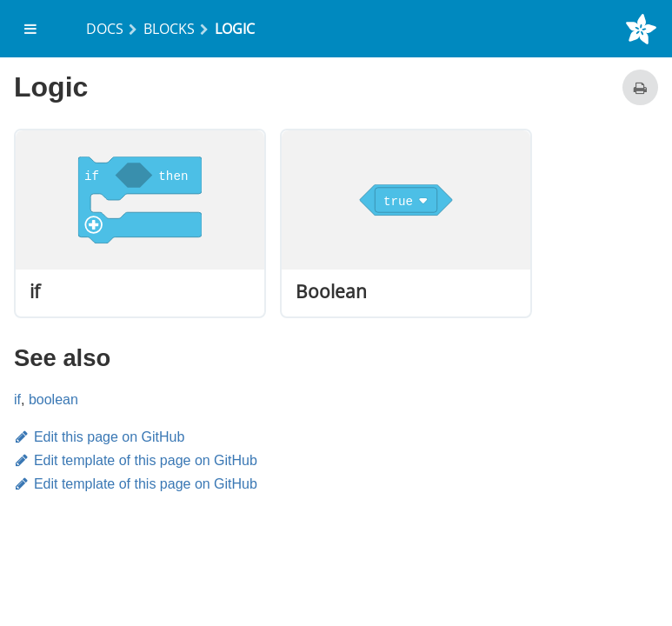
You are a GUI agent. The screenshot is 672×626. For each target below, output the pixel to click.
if (17, 400)
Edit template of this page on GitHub (136, 460)
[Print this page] (640, 87)
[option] (140, 223)
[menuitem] (31, 29)
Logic (235, 29)
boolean (53, 400)
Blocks (169, 29)
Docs (105, 29)
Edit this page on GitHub (99, 437)
